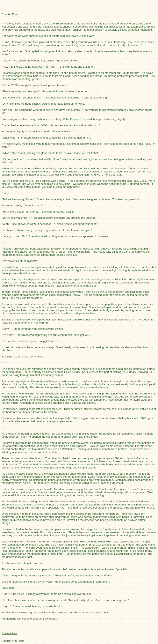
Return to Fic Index (13, 641)
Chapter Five (9, 633)
